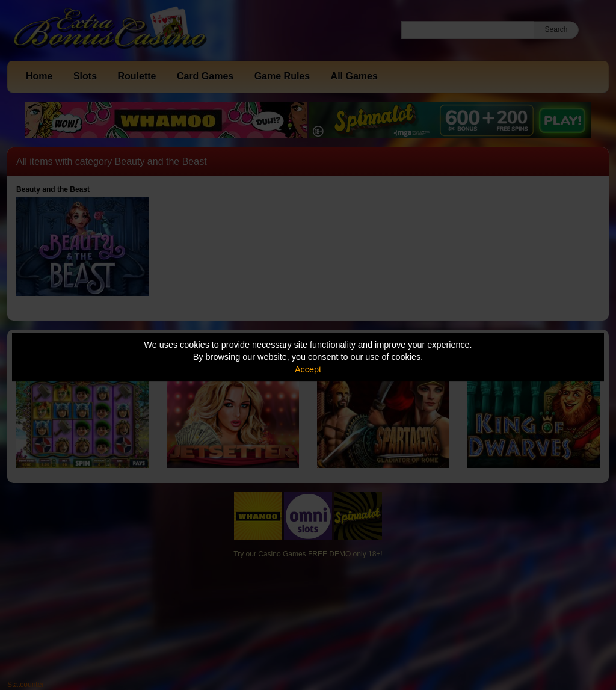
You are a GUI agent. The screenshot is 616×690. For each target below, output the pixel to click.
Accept (308, 369)
